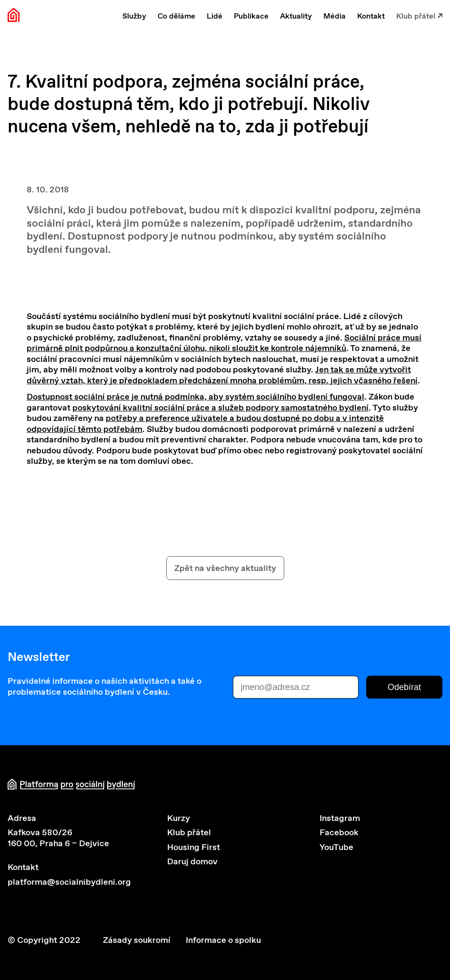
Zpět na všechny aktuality (225, 568)
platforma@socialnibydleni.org (69, 882)
